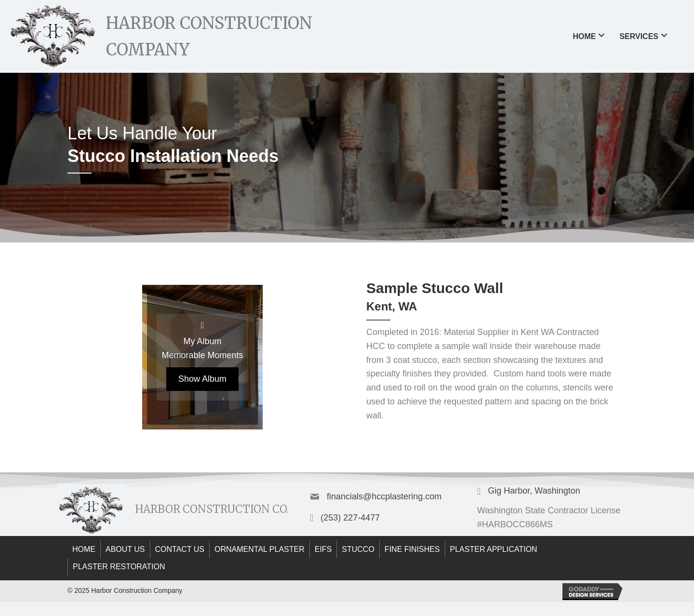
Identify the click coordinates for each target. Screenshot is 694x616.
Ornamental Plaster (260, 549)
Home (84, 549)
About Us (125, 549)
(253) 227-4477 (350, 518)
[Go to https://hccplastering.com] (198, 36)
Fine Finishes (412, 549)
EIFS (323, 549)
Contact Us (180, 549)
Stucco (358, 549)
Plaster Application (494, 549)
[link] (590, 35)
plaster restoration (119, 567)
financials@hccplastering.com (384, 496)
